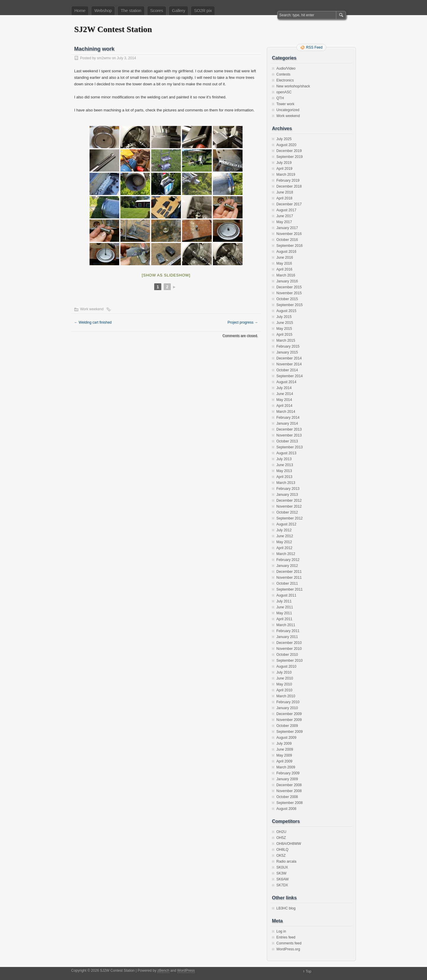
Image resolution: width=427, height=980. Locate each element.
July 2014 (284, 388)
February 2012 (288, 560)
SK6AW (283, 879)
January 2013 (287, 495)
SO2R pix (203, 11)
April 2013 (284, 477)
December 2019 (289, 151)
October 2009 (287, 726)
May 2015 (284, 329)
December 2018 (289, 186)
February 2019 (288, 180)
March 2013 (286, 483)
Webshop (103, 11)
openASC (284, 92)
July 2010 (284, 672)
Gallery (179, 11)
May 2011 (284, 613)
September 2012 (290, 518)
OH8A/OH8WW (289, 844)
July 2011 (284, 601)
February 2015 (288, 346)
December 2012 (289, 501)
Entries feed (286, 937)
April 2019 (284, 169)
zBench (163, 971)
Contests (283, 74)
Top (309, 971)
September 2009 (290, 732)
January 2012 (287, 566)
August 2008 (286, 809)
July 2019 (284, 163)
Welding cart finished (93, 322)
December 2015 (289, 287)
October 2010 (287, 655)
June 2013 (285, 465)
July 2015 (284, 317)
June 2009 (285, 749)
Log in (281, 931)
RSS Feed (314, 47)
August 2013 (286, 453)
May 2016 (284, 263)
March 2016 (286, 275)
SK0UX (282, 867)
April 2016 (284, 269)
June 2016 (285, 258)
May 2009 (284, 755)
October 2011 (287, 583)
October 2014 (287, 370)
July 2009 (284, 744)
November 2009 (289, 720)
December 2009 (289, 714)
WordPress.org (288, 949)
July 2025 (284, 139)
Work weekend (92, 309)
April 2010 (284, 690)
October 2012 (287, 512)
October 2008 (287, 797)
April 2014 (284, 406)
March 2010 (286, 696)
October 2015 (287, 299)
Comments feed (289, 943)
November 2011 (289, 578)
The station (131, 11)
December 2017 (289, 204)
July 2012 (284, 530)
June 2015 (285, 323)
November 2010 (289, 649)
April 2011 (284, 619)
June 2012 (285, 536)
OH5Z (281, 838)
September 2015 (290, 305)
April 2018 (284, 198)
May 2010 (284, 684)
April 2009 (284, 761)
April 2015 (284, 335)
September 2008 (290, 803)
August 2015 (286, 311)
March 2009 (286, 767)
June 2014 (285, 394)
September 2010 (290, 661)
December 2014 (289, 358)
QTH (280, 98)
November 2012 (289, 506)
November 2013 (289, 435)
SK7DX (282, 885)
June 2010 (285, 678)
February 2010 (288, 702)
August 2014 (286, 382)
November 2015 (289, 293)
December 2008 (289, 785)
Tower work (285, 104)
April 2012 (284, 548)
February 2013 (288, 489)
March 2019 (286, 175)
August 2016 (286, 252)
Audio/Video (286, 68)
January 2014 (287, 423)
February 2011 (288, 631)
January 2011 (287, 637)
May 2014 (284, 400)
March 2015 (286, 340)
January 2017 (287, 228)
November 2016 (289, 234)
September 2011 (290, 589)
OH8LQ (282, 850)
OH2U (281, 832)
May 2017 (284, 222)
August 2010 (286, 666)
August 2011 (286, 595)
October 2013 (287, 441)
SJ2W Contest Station (113, 29)
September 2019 (290, 157)
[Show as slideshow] (166, 275)
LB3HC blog (286, 908)
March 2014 (286, 412)
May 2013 (284, 471)
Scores (157, 11)
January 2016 (287, 281)
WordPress (186, 971)
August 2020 (286, 145)
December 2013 (289, 429)
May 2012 (284, 542)
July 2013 (284, 459)
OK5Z (281, 856)
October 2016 (287, 240)
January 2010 (287, 708)
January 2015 (287, 352)
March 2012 (286, 554)
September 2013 (290, 447)
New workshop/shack (293, 86)
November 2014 (289, 364)
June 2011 (285, 607)
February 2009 (288, 773)
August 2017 (286, 210)
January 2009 (287, 779)
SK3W (281, 873)
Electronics (285, 80)
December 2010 (289, 643)
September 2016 (290, 246)
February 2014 (288, 418)
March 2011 (286, 625)
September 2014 (290, 376)
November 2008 (289, 791)
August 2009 (286, 738)
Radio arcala (286, 861)
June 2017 (285, 216)
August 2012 (286, 524)
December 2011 (289, 572)
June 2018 (285, 192)
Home (80, 11)
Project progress (243, 322)
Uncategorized (288, 110)
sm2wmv (104, 58)
